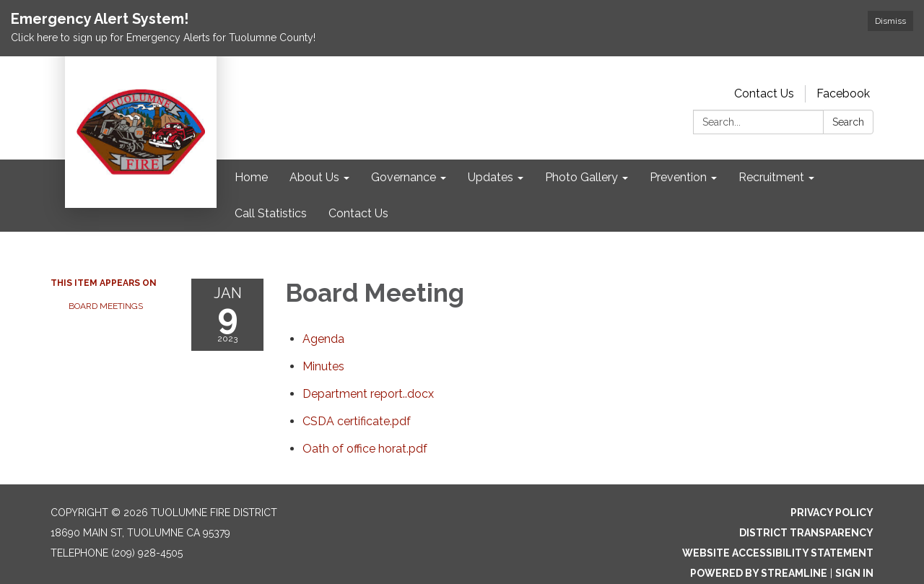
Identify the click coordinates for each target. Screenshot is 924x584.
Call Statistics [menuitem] (271, 213)
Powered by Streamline (759, 573)
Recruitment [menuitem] (771, 177)
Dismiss (890, 21)
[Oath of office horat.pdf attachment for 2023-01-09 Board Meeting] (365, 449)
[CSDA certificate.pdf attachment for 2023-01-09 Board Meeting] (357, 421)
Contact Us (764, 93)
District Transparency (806, 533)
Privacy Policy (832, 513)
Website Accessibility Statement (778, 553)
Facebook (843, 93)
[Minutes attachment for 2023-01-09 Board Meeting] (323, 366)
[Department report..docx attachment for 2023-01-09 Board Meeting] (368, 394)
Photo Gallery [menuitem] (581, 177)
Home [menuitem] (251, 177)
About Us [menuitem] (314, 177)
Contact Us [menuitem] (358, 213)
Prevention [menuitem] (678, 177)
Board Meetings (106, 306)
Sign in (854, 573)
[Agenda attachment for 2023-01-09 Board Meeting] (323, 339)
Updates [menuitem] (491, 177)
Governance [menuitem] (404, 177)
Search (848, 122)
